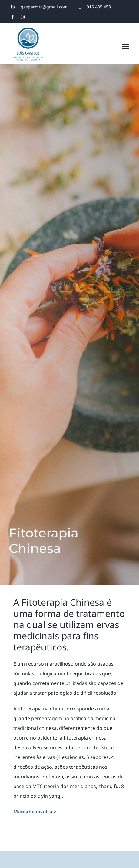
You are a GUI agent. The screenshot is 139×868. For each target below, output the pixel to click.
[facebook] (13, 17)
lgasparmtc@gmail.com (43, 7)
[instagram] (23, 17)
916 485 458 (99, 7)
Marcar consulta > (35, 812)
